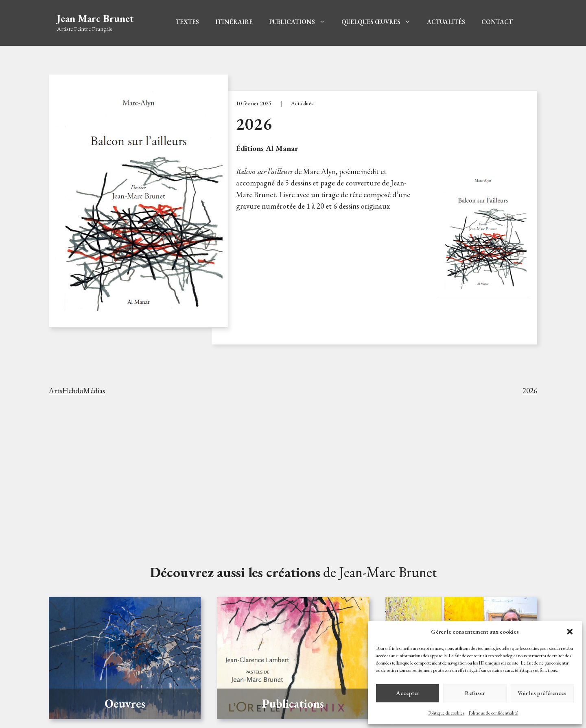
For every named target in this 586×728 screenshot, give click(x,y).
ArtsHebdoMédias (77, 391)
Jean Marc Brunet (95, 18)
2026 (530, 391)
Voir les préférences (542, 693)
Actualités (446, 22)
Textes (187, 22)
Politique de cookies (446, 713)
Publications (297, 22)
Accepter (408, 693)
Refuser (475, 693)
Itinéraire (234, 22)
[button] (570, 632)
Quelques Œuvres (376, 22)
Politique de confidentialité (493, 713)
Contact (497, 22)
